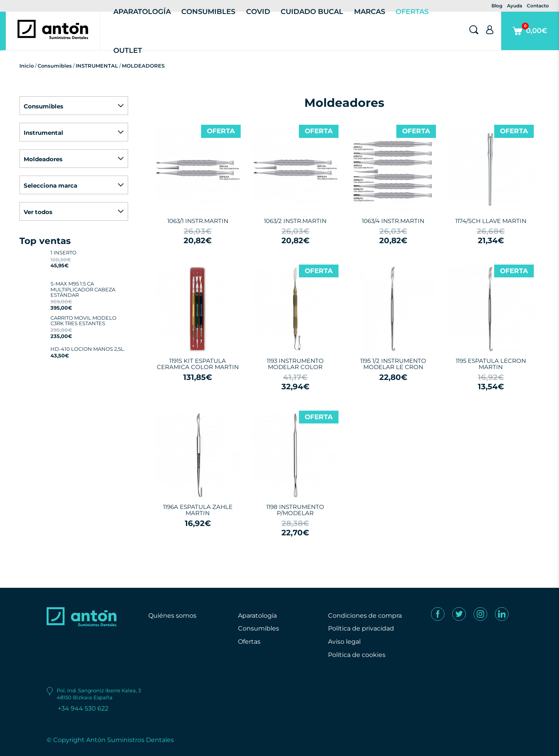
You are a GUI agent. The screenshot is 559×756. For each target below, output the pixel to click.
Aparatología (257, 616)
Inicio (27, 66)
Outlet (128, 51)
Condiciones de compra (365, 616)
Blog (497, 6)
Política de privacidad (361, 628)
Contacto (538, 6)
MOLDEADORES (143, 66)
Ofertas (249, 642)
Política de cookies (357, 655)
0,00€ (530, 36)
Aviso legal (344, 642)
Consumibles (55, 66)
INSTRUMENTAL (97, 66)
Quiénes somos (172, 616)
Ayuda (515, 6)
